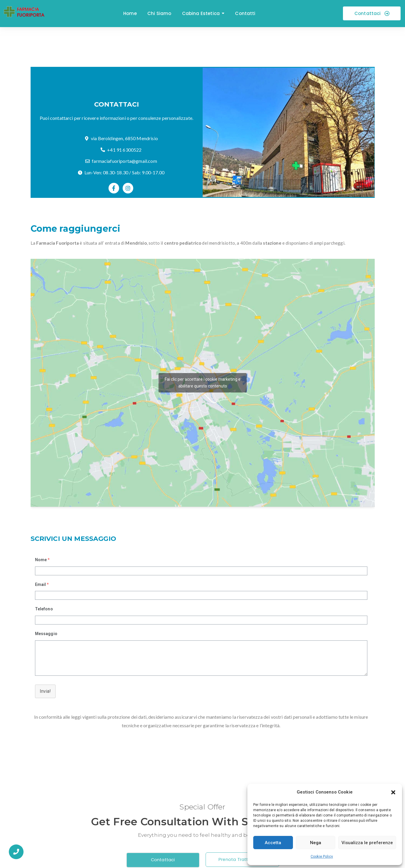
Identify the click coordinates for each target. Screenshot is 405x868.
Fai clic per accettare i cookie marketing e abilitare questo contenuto (203, 383)
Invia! (45, 691)
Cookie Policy (322, 857)
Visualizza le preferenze (367, 843)
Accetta (273, 843)
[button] (393, 792)
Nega (316, 843)
